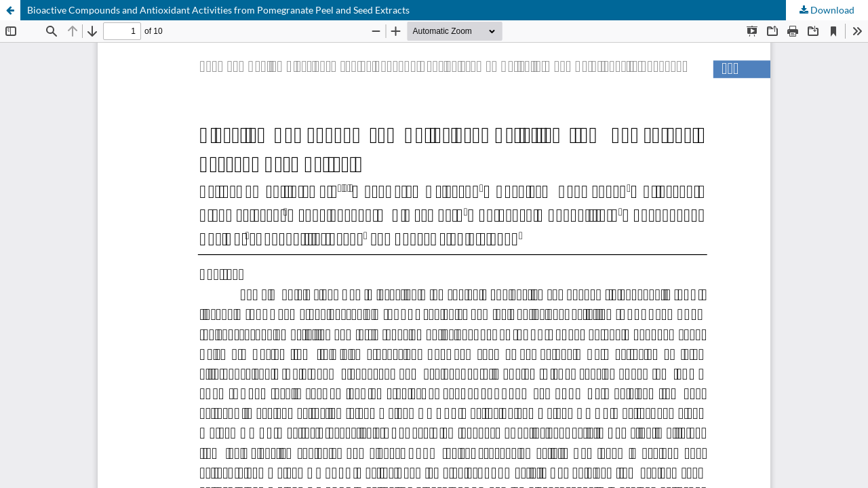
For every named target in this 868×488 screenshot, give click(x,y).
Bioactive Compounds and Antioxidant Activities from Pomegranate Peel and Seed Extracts (218, 10)
